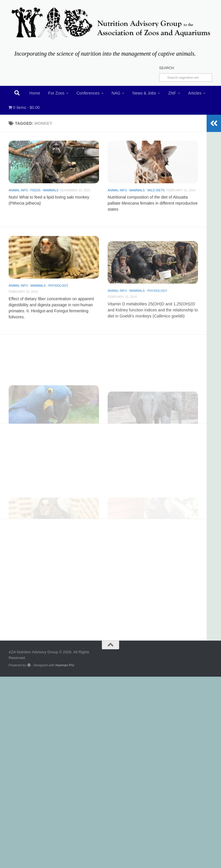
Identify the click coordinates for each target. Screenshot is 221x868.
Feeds (36, 193)
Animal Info (18, 193)
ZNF (172, 93)
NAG (116, 93)
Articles (195, 93)
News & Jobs (144, 93)
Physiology (58, 310)
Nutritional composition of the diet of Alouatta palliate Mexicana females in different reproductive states (153, 212)
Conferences (88, 93)
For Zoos (56, 93)
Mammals (51, 193)
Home (35, 93)
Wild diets (156, 199)
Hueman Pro (65, 665)
